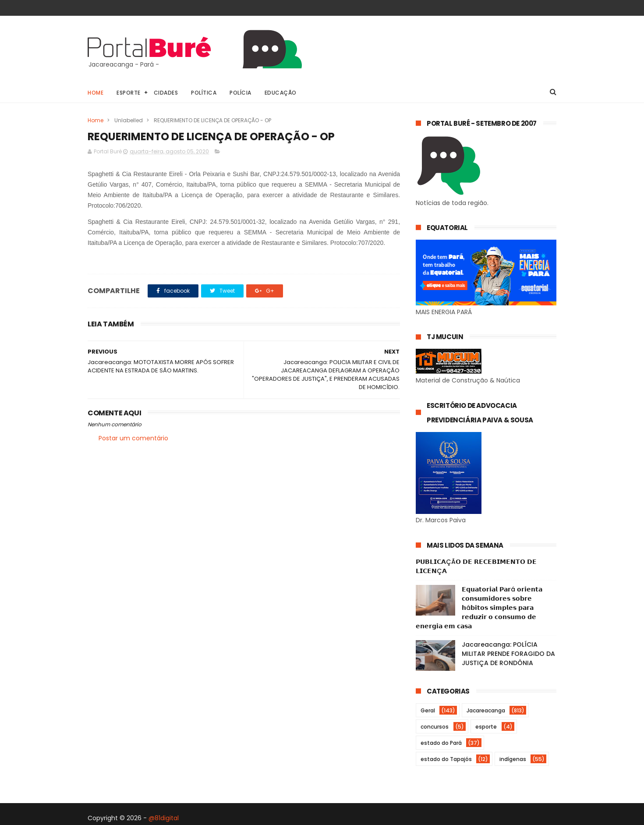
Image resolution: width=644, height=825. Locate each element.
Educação (281, 93)
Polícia (241, 93)
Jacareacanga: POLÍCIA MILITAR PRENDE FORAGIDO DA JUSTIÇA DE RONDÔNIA (508, 654)
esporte (486, 727)
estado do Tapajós (446, 759)
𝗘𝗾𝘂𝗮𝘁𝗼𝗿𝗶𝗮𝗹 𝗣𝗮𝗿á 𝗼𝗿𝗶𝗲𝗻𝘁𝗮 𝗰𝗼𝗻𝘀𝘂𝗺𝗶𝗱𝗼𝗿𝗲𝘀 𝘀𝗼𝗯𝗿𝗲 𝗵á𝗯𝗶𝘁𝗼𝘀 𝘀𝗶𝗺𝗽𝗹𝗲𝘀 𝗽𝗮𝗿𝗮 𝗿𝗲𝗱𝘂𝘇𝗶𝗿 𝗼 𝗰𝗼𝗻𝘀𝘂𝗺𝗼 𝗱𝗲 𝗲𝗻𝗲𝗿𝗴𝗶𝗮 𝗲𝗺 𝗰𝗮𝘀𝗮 (479, 608)
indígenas (513, 759)
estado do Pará (441, 743)
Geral (428, 710)
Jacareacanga (486, 710)
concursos (435, 727)
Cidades (166, 93)
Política (204, 93)
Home (96, 93)
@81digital (164, 818)
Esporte (129, 93)
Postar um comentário (133, 438)
